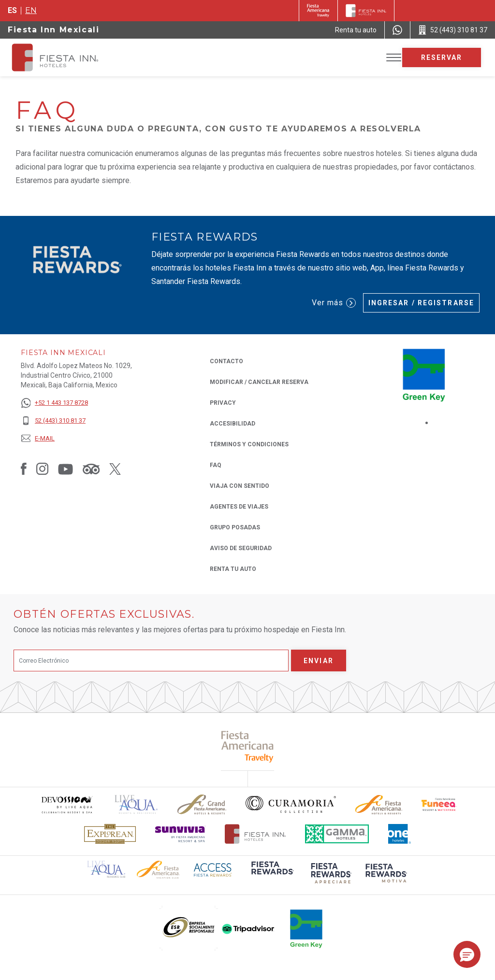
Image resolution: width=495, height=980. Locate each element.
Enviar (319, 661)
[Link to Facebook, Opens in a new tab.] (24, 469)
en (31, 10)
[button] (467, 954)
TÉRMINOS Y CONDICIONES (249, 444)
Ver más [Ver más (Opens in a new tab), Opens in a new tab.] (334, 303)
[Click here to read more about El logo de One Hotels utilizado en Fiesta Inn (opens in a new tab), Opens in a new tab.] (400, 834)
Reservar (442, 57)
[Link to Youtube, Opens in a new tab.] (66, 469)
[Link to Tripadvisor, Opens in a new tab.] (91, 469)
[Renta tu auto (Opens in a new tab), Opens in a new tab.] (356, 30)
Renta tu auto (233, 568)
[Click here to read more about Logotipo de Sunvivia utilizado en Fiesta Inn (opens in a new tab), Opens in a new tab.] (180, 834)
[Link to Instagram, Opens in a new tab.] (42, 469)
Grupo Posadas (235, 527)
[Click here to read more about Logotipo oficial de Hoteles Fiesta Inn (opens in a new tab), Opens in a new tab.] (255, 834)
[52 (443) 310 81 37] (54, 421)
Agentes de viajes (239, 507)
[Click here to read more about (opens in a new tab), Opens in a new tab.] (248, 746)
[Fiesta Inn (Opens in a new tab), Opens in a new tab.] (318, 11)
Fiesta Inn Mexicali (53, 30)
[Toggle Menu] (394, 58)
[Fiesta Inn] (366, 11)
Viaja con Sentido (240, 486)
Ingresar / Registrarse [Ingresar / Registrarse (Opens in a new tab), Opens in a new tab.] (421, 303)
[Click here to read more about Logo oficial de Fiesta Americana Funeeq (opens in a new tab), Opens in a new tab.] (439, 804)
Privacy (223, 402)
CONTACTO (226, 361)
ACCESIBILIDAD (233, 424)
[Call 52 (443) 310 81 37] (453, 30)
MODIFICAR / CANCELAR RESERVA (259, 382)
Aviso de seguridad (241, 548)
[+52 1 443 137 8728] (54, 403)
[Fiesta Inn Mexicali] (64, 57)
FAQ (216, 465)
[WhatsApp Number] (397, 30)
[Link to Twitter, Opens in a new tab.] (115, 469)
